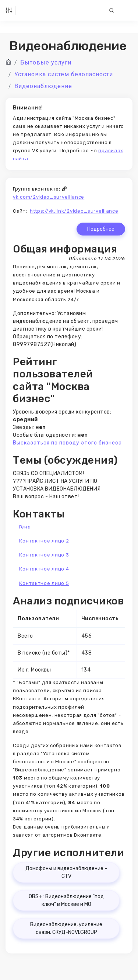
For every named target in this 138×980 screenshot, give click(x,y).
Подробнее (101, 229)
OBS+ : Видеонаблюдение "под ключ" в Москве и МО (66, 900)
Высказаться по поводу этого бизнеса (67, 443)
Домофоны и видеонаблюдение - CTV (66, 872)
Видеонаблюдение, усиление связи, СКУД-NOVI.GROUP (66, 928)
